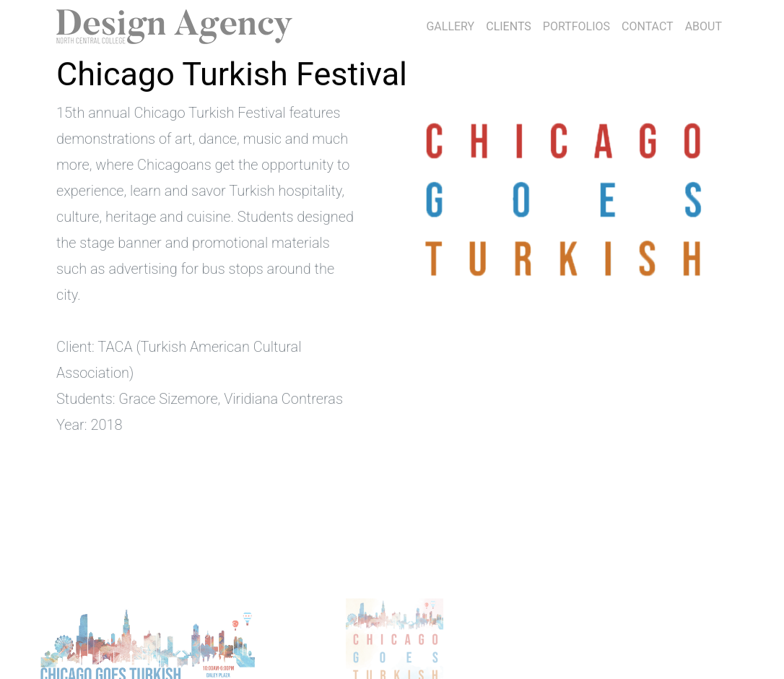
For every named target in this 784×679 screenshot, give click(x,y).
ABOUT (704, 26)
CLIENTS (511, 25)
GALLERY (450, 26)
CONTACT (648, 26)
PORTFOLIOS (576, 26)
